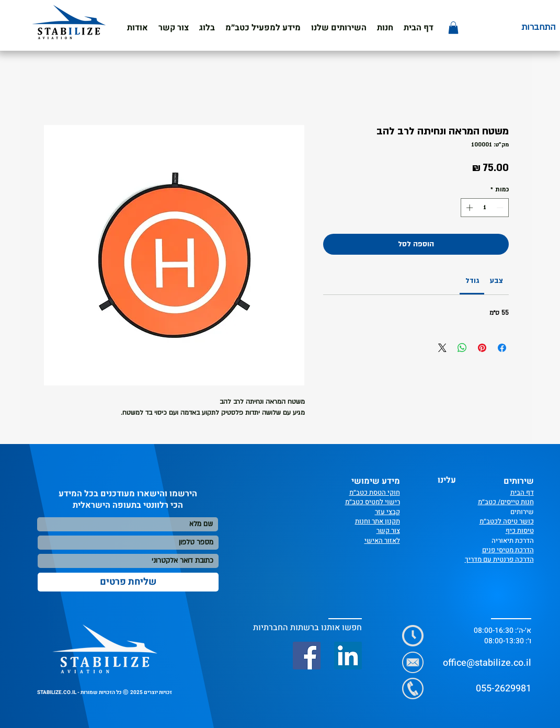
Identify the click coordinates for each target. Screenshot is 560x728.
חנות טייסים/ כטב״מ (506, 502)
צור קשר (388, 531)
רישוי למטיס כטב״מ (373, 502)
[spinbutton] (484, 208)
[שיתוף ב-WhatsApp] (462, 348)
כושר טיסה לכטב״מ (507, 521)
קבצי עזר (387, 512)
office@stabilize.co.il (487, 663)
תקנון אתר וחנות (378, 521)
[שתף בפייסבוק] (502, 348)
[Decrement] (501, 208)
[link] (472, 281)
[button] (263, 28)
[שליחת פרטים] (128, 582)
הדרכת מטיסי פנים (508, 550)
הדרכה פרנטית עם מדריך (499, 559)
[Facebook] (307, 656)
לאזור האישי (382, 541)
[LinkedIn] (348, 656)
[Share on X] (442, 348)
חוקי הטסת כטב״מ (375, 492)
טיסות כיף (520, 531)
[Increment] (468, 208)
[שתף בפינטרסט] (482, 348)
